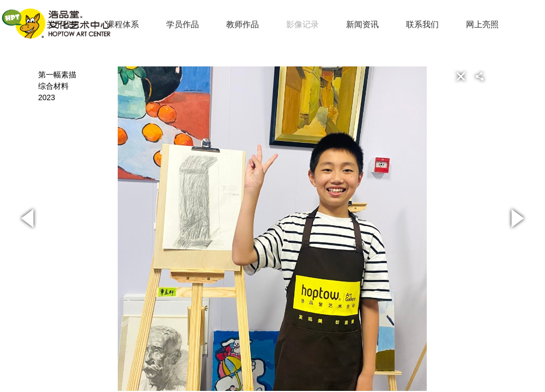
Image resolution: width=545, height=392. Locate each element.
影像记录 (302, 24)
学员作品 (183, 24)
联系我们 (422, 24)
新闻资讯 (362, 24)
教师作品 (243, 24)
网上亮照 (482, 24)
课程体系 (123, 24)
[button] (497, 76)
